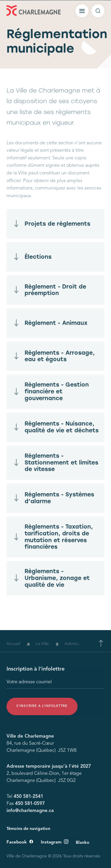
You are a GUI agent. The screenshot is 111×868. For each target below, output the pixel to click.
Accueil (13, 648)
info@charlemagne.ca (30, 813)
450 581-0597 (30, 806)
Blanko (83, 843)
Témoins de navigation (28, 829)
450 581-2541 (28, 799)
